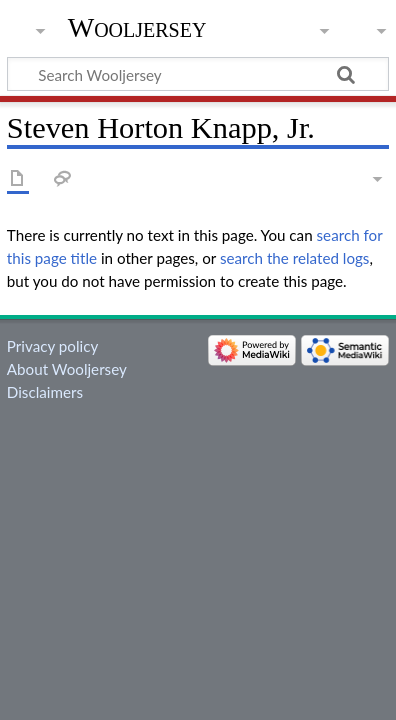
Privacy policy (52, 346)
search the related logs (295, 258)
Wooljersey (137, 27)
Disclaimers (45, 392)
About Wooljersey (67, 369)
